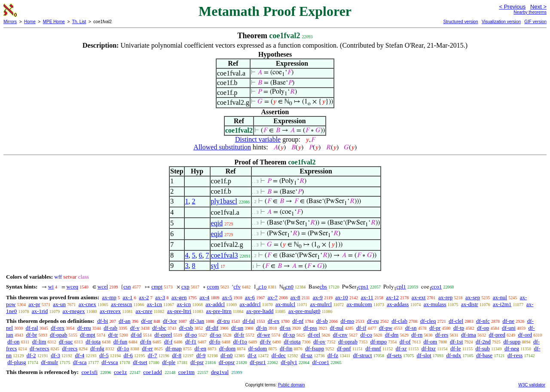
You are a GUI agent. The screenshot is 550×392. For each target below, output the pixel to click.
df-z (252, 355)
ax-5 (227, 297)
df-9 (201, 355)
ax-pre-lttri (179, 311)
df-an (124, 321)
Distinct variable (258, 139)
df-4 (80, 355)
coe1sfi (89, 372)
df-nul (337, 328)
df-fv (266, 342)
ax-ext (419, 297)
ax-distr (470, 304)
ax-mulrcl (321, 304)
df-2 (31, 355)
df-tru (223, 321)
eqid (217, 223)
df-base (484, 355)
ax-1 (128, 297)
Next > (538, 7)
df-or (147, 321)
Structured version (460, 22)
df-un (237, 328)
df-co (366, 335)
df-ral (32, 328)
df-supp (512, 342)
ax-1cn (154, 304)
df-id (136, 335)
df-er (147, 348)
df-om (430, 342)
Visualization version (501, 22)
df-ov (319, 342)
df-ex (273, 321)
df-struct (363, 355)
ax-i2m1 (502, 304)
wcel (103, 287)
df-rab (110, 328)
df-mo (347, 321)
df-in (261, 328)
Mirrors (10, 22)
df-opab (58, 335)
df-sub (483, 348)
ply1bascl (224, 201)
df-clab (399, 321)
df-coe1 (321, 362)
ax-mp (109, 297)
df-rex (58, 328)
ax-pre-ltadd (260, 311)
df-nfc (483, 321)
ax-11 (367, 297)
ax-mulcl (285, 304)
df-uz (307, 355)
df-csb (186, 328)
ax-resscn (121, 304)
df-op (483, 328)
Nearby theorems (530, 12)
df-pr (435, 328)
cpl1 (401, 287)
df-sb (322, 321)
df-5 (104, 355)
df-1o (123, 348)
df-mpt (87, 335)
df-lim (39, 342)
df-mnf (373, 348)
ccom (213, 287)
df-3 (55, 355)
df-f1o (240, 342)
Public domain (292, 385)
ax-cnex (87, 304)
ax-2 (144, 297)
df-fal (249, 321)
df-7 (153, 355)
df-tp (459, 328)
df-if (361, 328)
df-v (135, 328)
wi (51, 287)
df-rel (314, 335)
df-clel (456, 321)
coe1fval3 (225, 255)
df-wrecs (39, 348)
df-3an (197, 321)
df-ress (515, 355)
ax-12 (393, 297)
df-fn (146, 342)
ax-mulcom (359, 304)
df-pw (386, 328)
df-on (13, 342)
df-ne (508, 321)
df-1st (456, 342)
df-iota (93, 342)
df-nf (298, 321)
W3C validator (532, 385)
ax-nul (500, 297)
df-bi (102, 321)
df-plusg (17, 362)
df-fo (215, 342)
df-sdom (258, 348)
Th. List (79, 22)
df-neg (512, 348)
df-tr (113, 335)
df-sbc (159, 328)
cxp (185, 287)
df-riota (292, 342)
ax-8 (295, 297)
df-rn (417, 335)
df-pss (310, 328)
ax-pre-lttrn (219, 311)
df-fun (121, 342)
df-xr (401, 348)
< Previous (512, 7)
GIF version (535, 22)
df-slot (424, 355)
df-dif (212, 328)
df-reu (84, 328)
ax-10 (342, 297)
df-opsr (227, 362)
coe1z (120, 372)
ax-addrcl (250, 304)
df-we (263, 335)
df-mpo (379, 342)
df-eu (373, 321)
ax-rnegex (74, 311)
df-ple (169, 362)
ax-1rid (40, 311)
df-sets (394, 355)
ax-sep (473, 297)
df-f (168, 342)
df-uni (509, 328)
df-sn (411, 328)
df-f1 (191, 342)
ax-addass (398, 304)
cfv (237, 287)
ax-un (59, 304)
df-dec (279, 355)
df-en (200, 348)
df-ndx (454, 355)
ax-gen (179, 297)
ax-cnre (144, 311)
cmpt (157, 287)
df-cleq (428, 321)
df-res (442, 335)
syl (215, 266)
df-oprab (348, 342)
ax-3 (160, 297)
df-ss (285, 328)
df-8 (177, 355)
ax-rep (445, 297)
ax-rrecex (110, 311)
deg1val (220, 372)
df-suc (66, 342)
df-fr (239, 335)
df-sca (80, 362)
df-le (456, 348)
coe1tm (186, 372)
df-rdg (97, 348)
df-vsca (110, 362)
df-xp (289, 335)
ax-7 (273, 297)
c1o (263, 287)
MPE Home (54, 22)
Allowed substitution (222, 147)
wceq (72, 287)
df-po (191, 335)
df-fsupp (315, 348)
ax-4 (204, 297)
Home (30, 22)
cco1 (437, 287)
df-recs (70, 348)
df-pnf (344, 348)
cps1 (364, 287)
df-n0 (226, 355)
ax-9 (318, 297)
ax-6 (250, 297)
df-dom (227, 348)
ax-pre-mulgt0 (304, 311)
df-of (405, 342)
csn (127, 287)
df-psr (197, 362)
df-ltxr (429, 348)
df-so (215, 335)
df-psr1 (258, 362)
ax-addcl (215, 304)
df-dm (392, 335)
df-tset (140, 362)
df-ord (525, 335)
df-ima (469, 335)
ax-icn (183, 304)
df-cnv (340, 335)
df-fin (286, 348)
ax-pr (34, 304)
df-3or (170, 321)
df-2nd (483, 342)
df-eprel (163, 335)
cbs (323, 287)
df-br (31, 335)
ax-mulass (435, 304)
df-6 (128, 355)
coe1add (152, 372)
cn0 (289, 287)
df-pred (497, 335)
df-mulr (49, 362)
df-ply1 (289, 362)
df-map (174, 348)
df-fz (333, 355)
